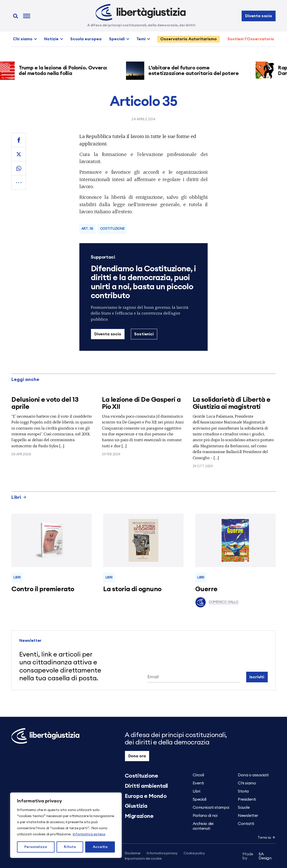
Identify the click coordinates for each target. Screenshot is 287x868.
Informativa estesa (89, 834)
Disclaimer (133, 853)
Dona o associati (253, 775)
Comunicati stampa (211, 807)
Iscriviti (257, 677)
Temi (141, 39)
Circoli (198, 775)
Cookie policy (194, 853)
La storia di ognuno (132, 589)
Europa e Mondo (146, 796)
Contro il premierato (43, 589)
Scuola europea (86, 39)
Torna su (266, 838)
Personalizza (36, 847)
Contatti (246, 824)
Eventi (198, 783)
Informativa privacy (162, 853)
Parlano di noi (205, 816)
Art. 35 (87, 229)
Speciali (117, 39)
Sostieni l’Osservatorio (251, 39)
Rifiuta (70, 847)
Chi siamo (23, 39)
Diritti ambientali (146, 786)
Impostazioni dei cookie (143, 859)
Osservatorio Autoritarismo (189, 39)
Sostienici (144, 334)
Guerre (206, 589)
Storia (243, 791)
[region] (66, 825)
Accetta (100, 847)
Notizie (51, 39)
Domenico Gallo (217, 602)
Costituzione (112, 229)
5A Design (257, 856)
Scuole (244, 807)
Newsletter (248, 816)
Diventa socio (259, 16)
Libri (19, 497)
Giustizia (136, 806)
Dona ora (137, 756)
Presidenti (247, 799)
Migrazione (139, 816)
